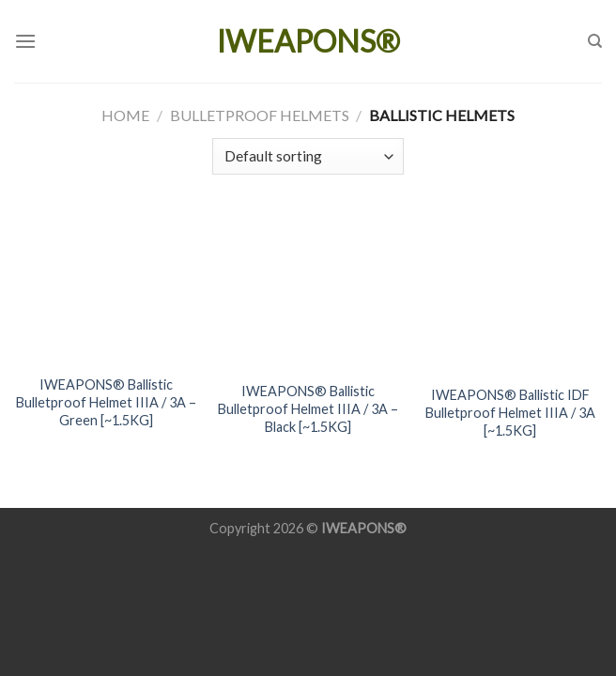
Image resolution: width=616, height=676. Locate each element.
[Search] (595, 41)
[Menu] (25, 41)
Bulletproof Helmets (260, 115)
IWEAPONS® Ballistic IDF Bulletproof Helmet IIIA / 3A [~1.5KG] (510, 412)
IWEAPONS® (308, 41)
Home (125, 115)
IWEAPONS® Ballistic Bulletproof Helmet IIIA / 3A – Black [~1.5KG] (308, 408)
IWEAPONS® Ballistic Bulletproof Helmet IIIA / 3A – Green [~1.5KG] (106, 402)
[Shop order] (308, 156)
